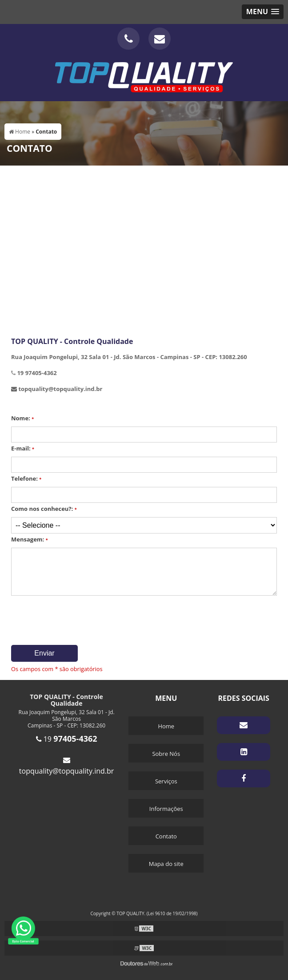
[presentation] (65, 617)
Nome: (22, 418)
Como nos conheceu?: (44, 509)
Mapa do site (166, 864)
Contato (166, 836)
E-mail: (23, 448)
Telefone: (26, 478)
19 (67, 739)
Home (166, 726)
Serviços (166, 781)
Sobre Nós (166, 754)
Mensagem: (30, 539)
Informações (166, 809)
